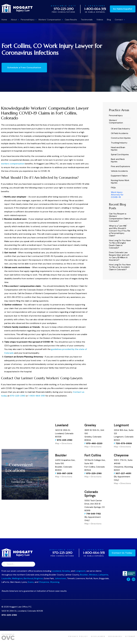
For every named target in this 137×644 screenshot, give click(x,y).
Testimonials (87, 20)
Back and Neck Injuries (118, 160)
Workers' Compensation (50, 20)
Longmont (80, 571)
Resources (115, 636)
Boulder (84, 575)
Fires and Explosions (120, 166)
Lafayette (103, 575)
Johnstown (60, 578)
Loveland (56, 571)
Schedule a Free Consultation (24, 68)
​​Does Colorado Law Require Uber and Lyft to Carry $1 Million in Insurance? (119, 256)
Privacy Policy (78, 636)
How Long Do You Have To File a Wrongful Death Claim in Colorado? (120, 244)
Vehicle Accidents (119, 171)
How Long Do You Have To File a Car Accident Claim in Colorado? (120, 267)
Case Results (71, 20)
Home (4, 20)
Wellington (17, 578)
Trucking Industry (119, 143)
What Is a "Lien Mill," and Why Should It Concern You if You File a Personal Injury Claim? (120, 231)
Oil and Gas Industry (120, 129)
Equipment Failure (119, 176)
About (14, 20)
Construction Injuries (121, 138)
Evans (31, 582)
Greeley (66, 571)
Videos (100, 20)
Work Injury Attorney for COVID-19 (117, 195)
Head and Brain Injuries (118, 149)
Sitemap (130, 636)
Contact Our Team (22, 482)
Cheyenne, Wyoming (49, 582)
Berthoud (28, 578)
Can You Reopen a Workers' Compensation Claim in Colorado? (120, 217)
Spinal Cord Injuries (120, 154)
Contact (119, 20)
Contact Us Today (122, 553)
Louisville (6, 578)
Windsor (93, 575)
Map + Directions (64, 443)
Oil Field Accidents (120, 133)
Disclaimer (98, 636)
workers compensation (13, 164)
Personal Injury (28, 20)
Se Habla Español (123, 9)
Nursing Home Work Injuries (120, 182)
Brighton (39, 578)
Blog (109, 20)
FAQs (113, 188)
